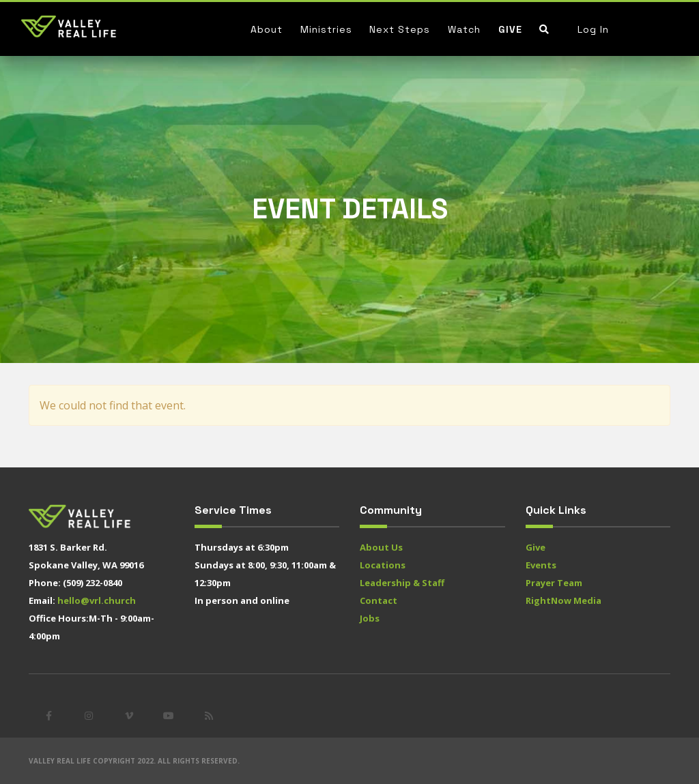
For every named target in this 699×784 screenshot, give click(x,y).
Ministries (326, 29)
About (267, 29)
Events (541, 565)
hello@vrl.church (97, 600)
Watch (464, 29)
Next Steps (400, 29)
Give (510, 29)
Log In (593, 29)
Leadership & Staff (402, 583)
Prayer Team (554, 583)
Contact (379, 600)
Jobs (370, 618)
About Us (381, 547)
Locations (383, 565)
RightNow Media (564, 600)
